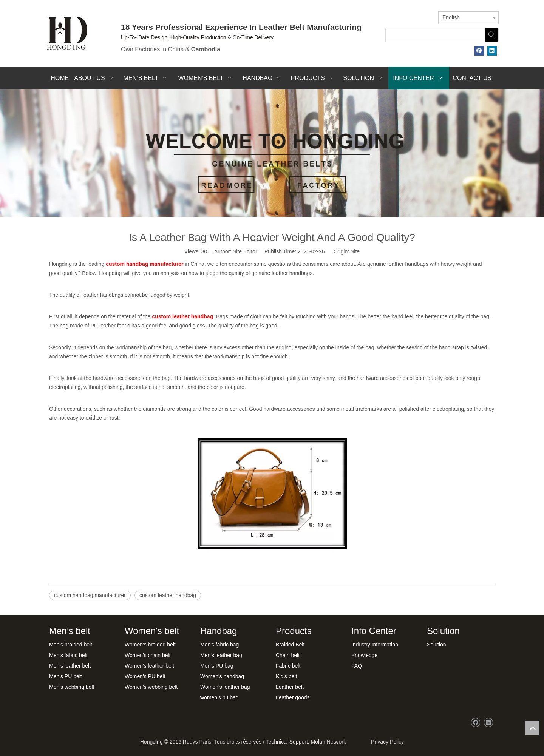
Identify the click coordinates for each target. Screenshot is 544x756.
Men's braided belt (71, 645)
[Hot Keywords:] (491, 35)
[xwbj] (272, 153)
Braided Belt (290, 645)
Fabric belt (288, 666)
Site (355, 251)
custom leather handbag (168, 595)
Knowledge (364, 655)
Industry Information (375, 645)
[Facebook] (479, 51)
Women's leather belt (149, 666)
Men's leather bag (221, 655)
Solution (437, 645)
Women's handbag (222, 676)
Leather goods (293, 697)
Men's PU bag (217, 666)
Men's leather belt (70, 666)
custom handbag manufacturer (90, 595)
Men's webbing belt (72, 687)
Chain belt (288, 655)
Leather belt (290, 687)
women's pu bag (219, 697)
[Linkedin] (492, 51)
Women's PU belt (145, 676)
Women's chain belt (148, 655)
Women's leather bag (225, 687)
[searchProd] (435, 35)
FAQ (357, 666)
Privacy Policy (386, 742)
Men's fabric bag (219, 645)
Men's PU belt (66, 676)
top (532, 728)
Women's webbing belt (151, 687)
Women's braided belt (150, 645)
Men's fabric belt (68, 655)
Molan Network (328, 742)
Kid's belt (286, 676)
